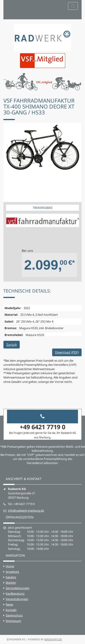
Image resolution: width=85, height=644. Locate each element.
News (9, 604)
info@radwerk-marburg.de (26, 510)
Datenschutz (14, 615)
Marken (11, 583)
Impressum (13, 621)
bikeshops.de (53, 639)
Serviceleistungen (18, 588)
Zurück (12, 345)
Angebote (12, 572)
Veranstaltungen (17, 599)
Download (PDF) (67, 352)
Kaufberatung (15, 593)
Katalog (11, 577)
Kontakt (11, 610)
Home (10, 566)
